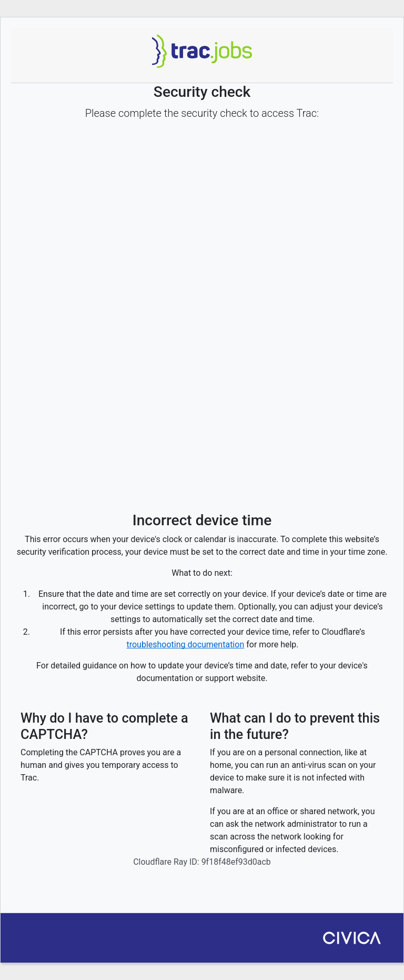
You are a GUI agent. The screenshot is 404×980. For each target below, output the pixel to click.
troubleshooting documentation (185, 644)
